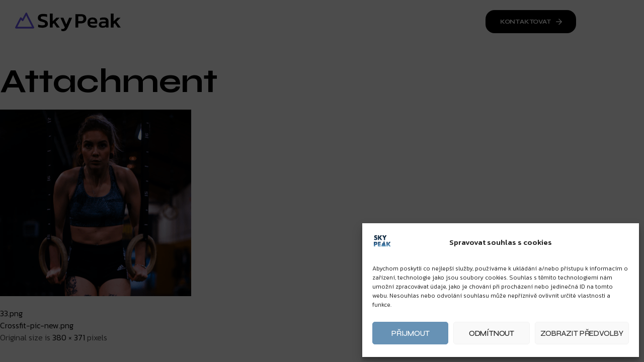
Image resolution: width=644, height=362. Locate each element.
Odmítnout (492, 333)
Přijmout (410, 333)
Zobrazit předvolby (582, 333)
